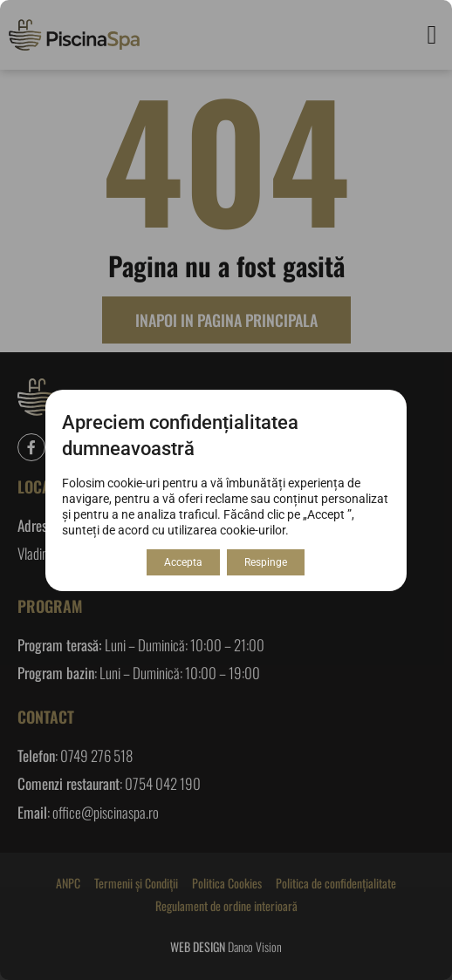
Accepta (183, 562)
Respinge (266, 562)
